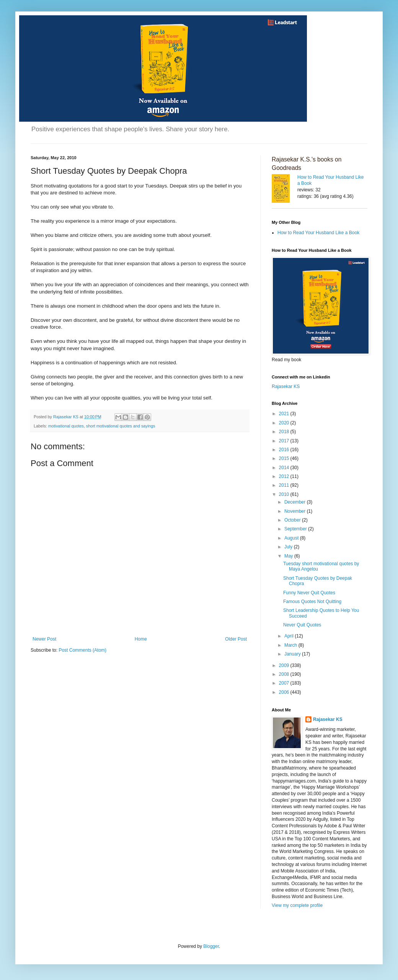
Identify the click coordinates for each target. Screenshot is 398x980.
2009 (285, 665)
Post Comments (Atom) (82, 650)
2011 (285, 485)
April (290, 636)
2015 (285, 458)
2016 (285, 450)
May (289, 556)
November (296, 511)
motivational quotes (66, 426)
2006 (285, 692)
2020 (285, 423)
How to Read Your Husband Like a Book (318, 233)
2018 (285, 432)
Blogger (211, 946)
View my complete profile (297, 905)
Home (141, 639)
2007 (285, 683)
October (293, 520)
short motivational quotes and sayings (121, 426)
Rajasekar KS (286, 386)
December (296, 502)
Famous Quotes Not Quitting (312, 602)
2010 (285, 494)
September (296, 529)
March (291, 645)
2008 (285, 674)
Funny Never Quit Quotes (309, 593)
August (292, 538)
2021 (285, 414)
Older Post (236, 639)
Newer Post (44, 639)
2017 (285, 441)
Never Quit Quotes (302, 625)
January (293, 654)
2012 (285, 476)
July (289, 547)
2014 (285, 468)
